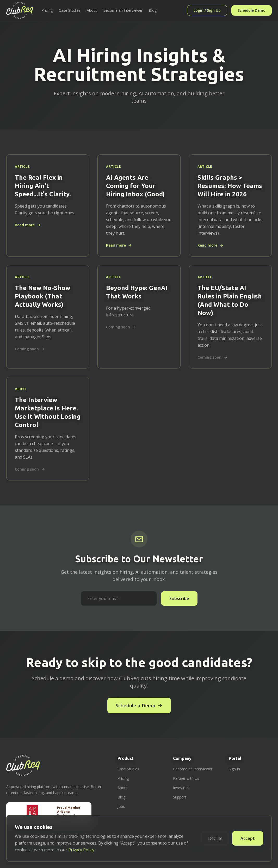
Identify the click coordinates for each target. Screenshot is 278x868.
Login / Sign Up (207, 10)
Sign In (234, 769)
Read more (28, 225)
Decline (215, 838)
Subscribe (179, 598)
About (92, 10)
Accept (248, 838)
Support (180, 797)
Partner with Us (186, 778)
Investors (181, 788)
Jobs (121, 806)
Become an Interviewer (123, 10)
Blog (153, 10)
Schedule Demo (252, 10)
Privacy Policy (81, 850)
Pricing (47, 10)
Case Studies (70, 10)
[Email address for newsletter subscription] (119, 598)
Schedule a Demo (139, 705)
